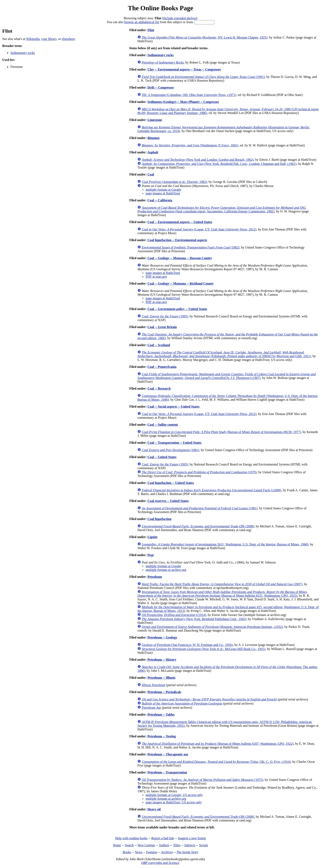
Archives (167, 852)
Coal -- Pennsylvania (162, 367)
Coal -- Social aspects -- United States (173, 407)
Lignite (152, 537)
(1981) (170, 450)
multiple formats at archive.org (166, 570)
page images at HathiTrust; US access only (174, 802)
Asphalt (153, 152)
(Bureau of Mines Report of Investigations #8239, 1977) (221, 432)
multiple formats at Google (163, 190)
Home (117, 845)
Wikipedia (33, 39)
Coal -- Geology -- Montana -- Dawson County (180, 258)
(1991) (203, 77)
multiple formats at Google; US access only (174, 795)
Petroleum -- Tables (161, 715)
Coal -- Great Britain (162, 327)
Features (152, 852)
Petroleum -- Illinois (161, 678)
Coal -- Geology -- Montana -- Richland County (180, 283)
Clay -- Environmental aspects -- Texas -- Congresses (184, 69)
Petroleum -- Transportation (167, 772)
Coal (151, 174)
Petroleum (155, 577)
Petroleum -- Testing (162, 736)
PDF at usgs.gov (156, 277)
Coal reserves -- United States (168, 501)
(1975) (202, 780)
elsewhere (68, 39)
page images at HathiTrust (163, 193)
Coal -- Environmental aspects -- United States (180, 222)
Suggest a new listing (192, 838)
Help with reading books (131, 838)
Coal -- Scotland (159, 345)
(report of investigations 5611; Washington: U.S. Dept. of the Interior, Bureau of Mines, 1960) (225, 544)
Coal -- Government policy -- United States (177, 309)
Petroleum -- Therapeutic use (168, 754)
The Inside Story (187, 852)
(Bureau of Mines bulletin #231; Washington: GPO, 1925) (222, 594)
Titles (177, 845)
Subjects (190, 845)
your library (49, 39)
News (139, 852)
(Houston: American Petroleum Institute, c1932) (212, 627)
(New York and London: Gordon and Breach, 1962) (198, 160)
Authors (164, 845)
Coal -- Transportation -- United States (174, 443)
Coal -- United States (162, 457)
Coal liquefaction (159, 519)
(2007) (222, 584)
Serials (204, 845)
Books (127, 852)
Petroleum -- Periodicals (164, 692)
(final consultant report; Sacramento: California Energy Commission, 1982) (222, 209)
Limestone (155, 120)
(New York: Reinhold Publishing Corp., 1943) (194, 619)
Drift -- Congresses (161, 87)
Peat (150, 555)
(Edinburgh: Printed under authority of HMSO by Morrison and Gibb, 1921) (224, 354)
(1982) (190, 247)
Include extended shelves (180, 18)
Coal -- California (160, 200)
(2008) (198, 526)
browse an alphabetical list (142, 22)
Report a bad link (163, 838)
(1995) (165, 316)
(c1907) (227, 376)
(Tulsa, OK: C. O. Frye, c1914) (216, 762)
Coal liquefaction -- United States (171, 483)
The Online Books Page (160, 8)
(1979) (199, 472)
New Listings (146, 845)
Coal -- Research (159, 388)
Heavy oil (154, 809)
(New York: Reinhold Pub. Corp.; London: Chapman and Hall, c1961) (219, 164)
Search (129, 845)
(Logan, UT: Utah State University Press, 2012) (199, 229)
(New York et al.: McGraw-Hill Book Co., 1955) (203, 649)
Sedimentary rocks (23, 53)
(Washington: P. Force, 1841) (190, 145)
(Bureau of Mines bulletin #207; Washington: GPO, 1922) (218, 744)
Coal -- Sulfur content (163, 425)
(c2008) (211, 490)
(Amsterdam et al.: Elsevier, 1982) (174, 182)
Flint (151, 30)
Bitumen (153, 138)
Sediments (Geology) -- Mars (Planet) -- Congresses (183, 102)
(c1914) (174, 615)
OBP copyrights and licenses (160, 863)
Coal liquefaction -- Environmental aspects (177, 240)
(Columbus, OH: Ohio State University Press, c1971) (189, 95)
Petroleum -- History (162, 660)
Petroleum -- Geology (162, 637)
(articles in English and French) (209, 699)
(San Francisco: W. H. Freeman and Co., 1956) (187, 645)
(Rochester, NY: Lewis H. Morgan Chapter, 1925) (205, 37)
